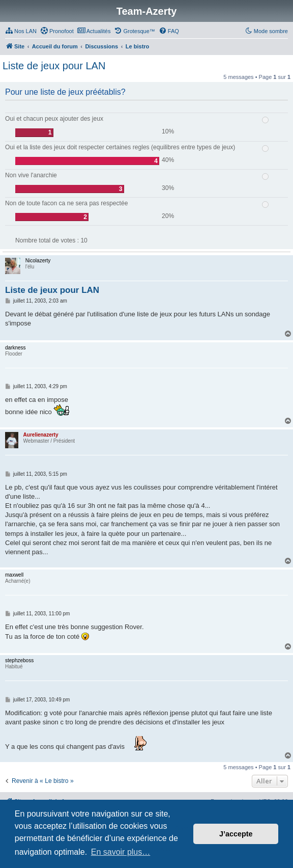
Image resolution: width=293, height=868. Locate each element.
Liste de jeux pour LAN (54, 66)
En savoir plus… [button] (121, 852)
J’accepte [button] (236, 834)
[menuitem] (21, 31)
